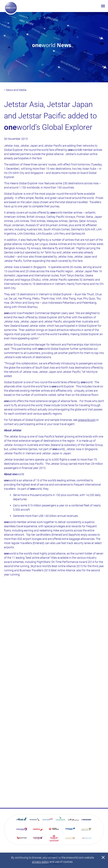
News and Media (15, 90)
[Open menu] (103, 6)
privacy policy (40, 862)
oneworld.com (87, 420)
